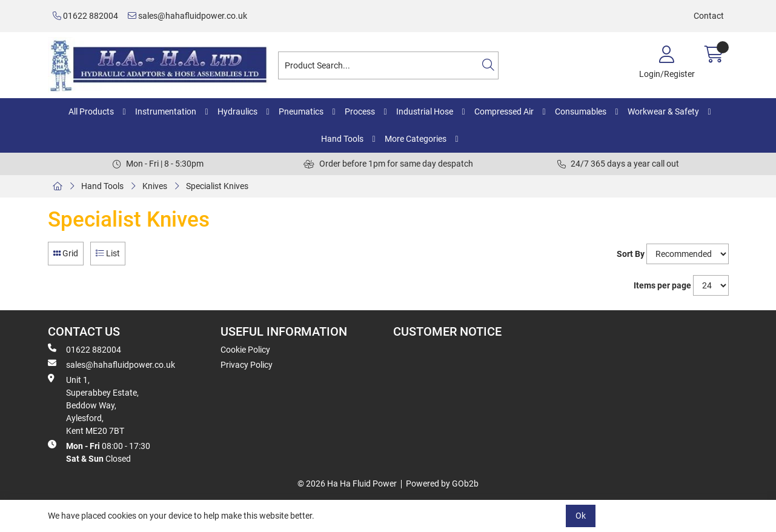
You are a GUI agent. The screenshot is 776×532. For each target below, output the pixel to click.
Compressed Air (504, 111)
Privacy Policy (247, 365)
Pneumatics (301, 111)
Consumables (581, 111)
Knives (155, 186)
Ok (581, 516)
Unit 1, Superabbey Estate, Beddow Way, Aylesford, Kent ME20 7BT (93, 405)
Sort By (631, 254)
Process (360, 111)
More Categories (416, 139)
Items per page (662, 285)
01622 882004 (85, 16)
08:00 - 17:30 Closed (99, 452)
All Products (91, 111)
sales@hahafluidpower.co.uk (187, 16)
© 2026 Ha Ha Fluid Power (347, 484)
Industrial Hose (425, 111)
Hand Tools (342, 139)
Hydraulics (237, 111)
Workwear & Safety (663, 111)
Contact (709, 16)
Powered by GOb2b (442, 484)
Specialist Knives (217, 186)
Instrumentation (166, 111)
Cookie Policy (245, 350)
